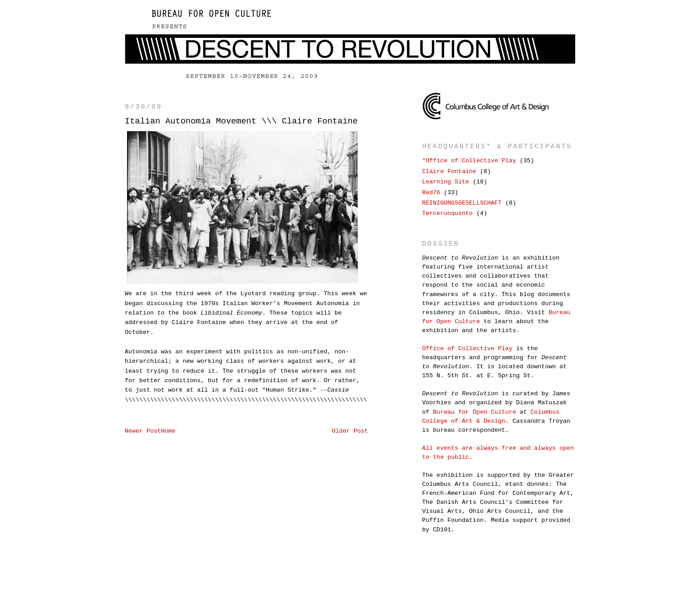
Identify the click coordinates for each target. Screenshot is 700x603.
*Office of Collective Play (469, 161)
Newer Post (143, 431)
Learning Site (445, 182)
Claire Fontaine (449, 171)
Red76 (431, 193)
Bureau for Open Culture (475, 412)
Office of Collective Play (467, 349)
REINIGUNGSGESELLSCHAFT (462, 203)
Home (168, 431)
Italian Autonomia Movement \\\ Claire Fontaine (241, 121)
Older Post (350, 431)
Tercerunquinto (447, 213)
